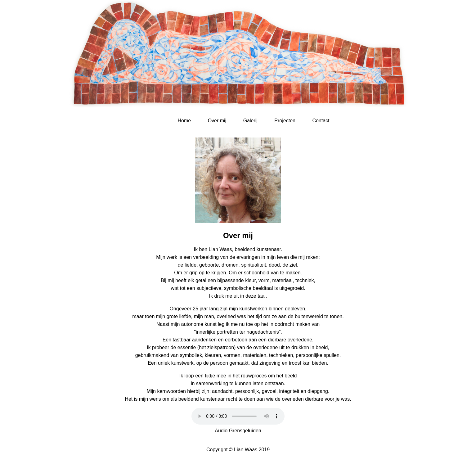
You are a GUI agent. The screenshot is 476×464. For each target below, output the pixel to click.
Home (184, 121)
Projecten (285, 121)
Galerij (250, 121)
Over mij (217, 121)
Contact (321, 121)
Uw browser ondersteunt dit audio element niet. (238, 416)
